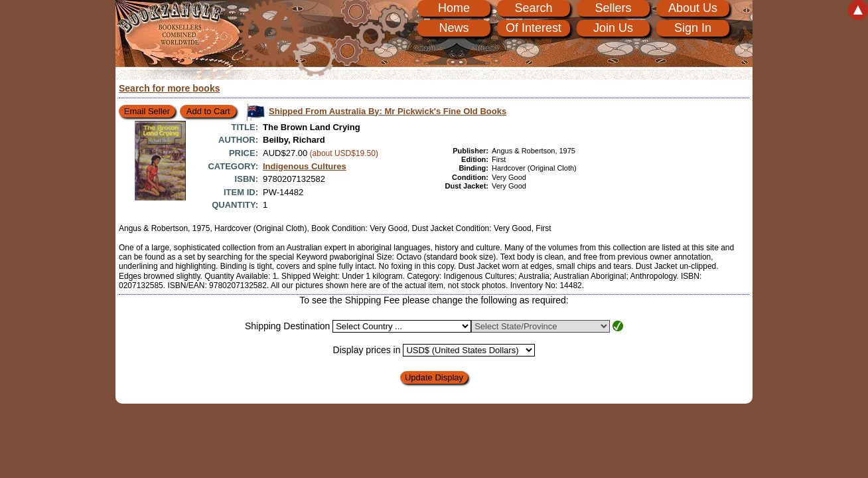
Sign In (693, 28)
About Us (693, 8)
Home (454, 8)
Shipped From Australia (388, 111)
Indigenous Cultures (305, 166)
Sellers (613, 8)
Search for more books (170, 88)
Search (533, 8)
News (454, 28)
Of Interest (534, 28)
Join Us (613, 28)
